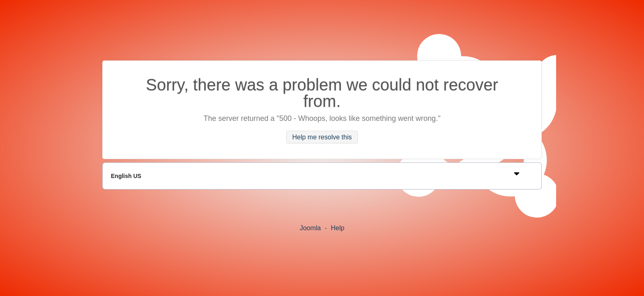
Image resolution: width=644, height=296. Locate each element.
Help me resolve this (322, 137)
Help (337, 228)
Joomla (310, 228)
